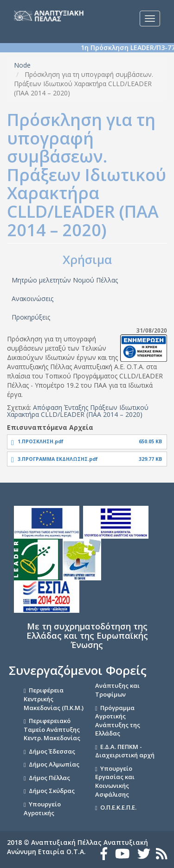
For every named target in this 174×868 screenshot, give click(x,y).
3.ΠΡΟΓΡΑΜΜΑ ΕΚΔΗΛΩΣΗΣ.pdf (58, 459)
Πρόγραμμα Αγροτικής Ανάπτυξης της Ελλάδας (118, 721)
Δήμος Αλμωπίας (54, 764)
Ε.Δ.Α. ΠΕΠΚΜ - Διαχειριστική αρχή (125, 751)
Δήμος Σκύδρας (52, 791)
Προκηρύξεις (31, 317)
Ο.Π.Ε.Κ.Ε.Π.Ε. (118, 807)
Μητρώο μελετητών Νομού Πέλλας (65, 280)
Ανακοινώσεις (32, 299)
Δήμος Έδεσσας (52, 751)
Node (22, 65)
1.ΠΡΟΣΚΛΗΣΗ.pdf (41, 441)
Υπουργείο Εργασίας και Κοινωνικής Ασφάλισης (115, 781)
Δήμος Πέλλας (49, 778)
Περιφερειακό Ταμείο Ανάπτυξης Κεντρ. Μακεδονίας (52, 729)
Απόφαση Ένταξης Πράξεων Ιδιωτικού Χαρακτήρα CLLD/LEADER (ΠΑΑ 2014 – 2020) (78, 411)
